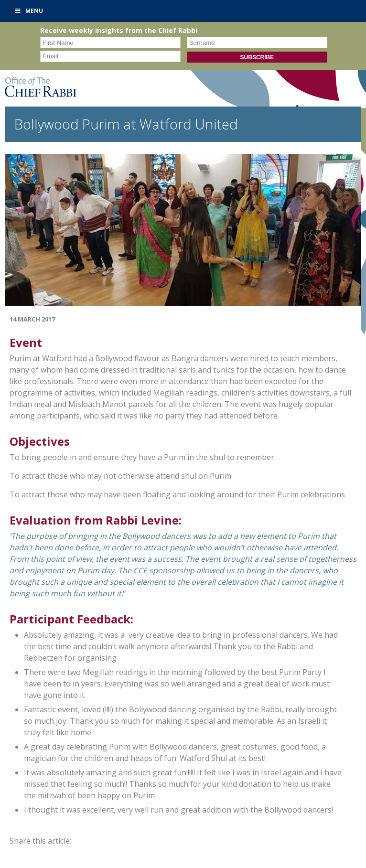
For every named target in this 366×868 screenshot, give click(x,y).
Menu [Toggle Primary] (29, 11)
